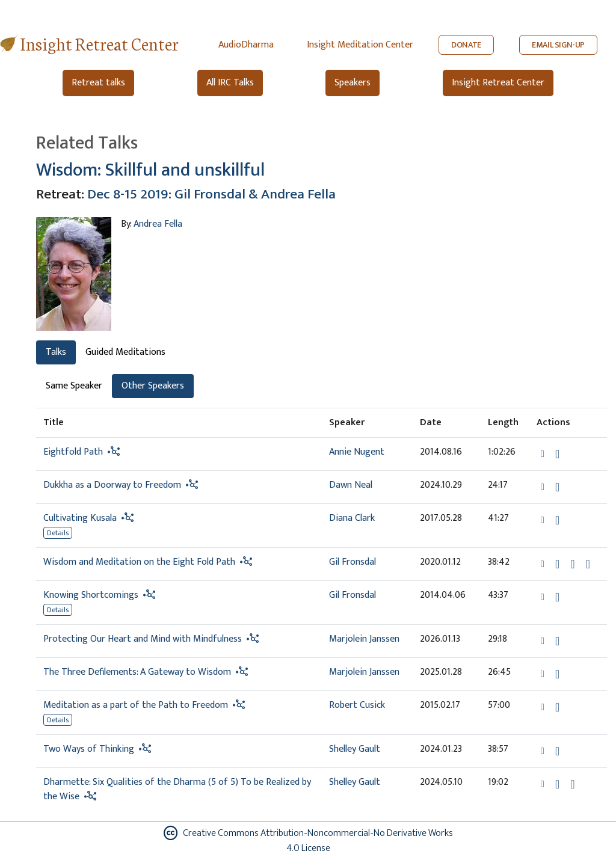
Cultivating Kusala (80, 518)
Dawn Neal (351, 485)
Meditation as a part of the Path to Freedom (136, 705)
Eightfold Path (73, 452)
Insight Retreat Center (100, 43)
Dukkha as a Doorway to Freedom (112, 485)
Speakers (353, 83)
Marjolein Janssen (364, 639)
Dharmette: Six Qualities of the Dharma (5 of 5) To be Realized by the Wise (177, 789)
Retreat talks (98, 83)
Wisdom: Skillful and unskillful (150, 170)
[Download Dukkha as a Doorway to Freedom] (557, 487)
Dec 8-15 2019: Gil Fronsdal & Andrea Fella (211, 194)
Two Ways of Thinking (89, 749)
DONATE (466, 45)
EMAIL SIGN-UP (558, 45)
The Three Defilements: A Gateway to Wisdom (137, 672)
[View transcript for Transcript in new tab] (588, 564)
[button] (544, 454)
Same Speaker (74, 386)
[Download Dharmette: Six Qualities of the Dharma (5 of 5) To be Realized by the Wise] (557, 784)
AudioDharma (246, 45)
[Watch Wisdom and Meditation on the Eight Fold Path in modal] (572, 564)
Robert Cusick (357, 705)
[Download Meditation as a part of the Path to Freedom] (557, 707)
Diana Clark (352, 518)
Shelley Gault (355, 749)
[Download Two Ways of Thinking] (557, 751)
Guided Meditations (125, 352)
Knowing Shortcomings (91, 595)
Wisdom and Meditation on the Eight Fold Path (139, 562)
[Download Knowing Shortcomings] (557, 597)
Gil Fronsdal (353, 562)
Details (58, 533)
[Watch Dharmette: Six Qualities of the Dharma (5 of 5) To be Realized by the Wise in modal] (572, 784)
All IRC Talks (230, 83)
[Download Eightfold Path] (557, 454)
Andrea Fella (158, 224)
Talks (56, 352)
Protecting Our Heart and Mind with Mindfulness (143, 639)
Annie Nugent (357, 452)
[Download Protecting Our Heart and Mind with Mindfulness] (557, 641)
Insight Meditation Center (360, 45)
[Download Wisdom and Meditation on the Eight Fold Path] (557, 564)
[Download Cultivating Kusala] (557, 520)
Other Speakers (153, 386)
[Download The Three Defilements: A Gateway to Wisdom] (557, 674)
